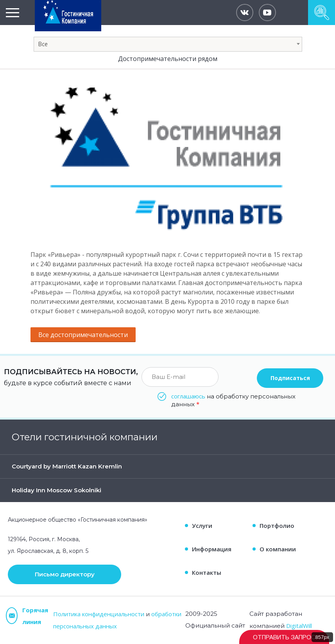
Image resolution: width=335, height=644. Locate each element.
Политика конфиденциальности (99, 614)
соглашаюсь (188, 396)
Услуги (202, 526)
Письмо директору (65, 574)
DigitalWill (299, 626)
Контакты (207, 572)
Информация (212, 549)
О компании (278, 549)
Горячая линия (27, 616)
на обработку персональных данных (233, 400)
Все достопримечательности (83, 335)
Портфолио (277, 526)
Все (43, 44)
